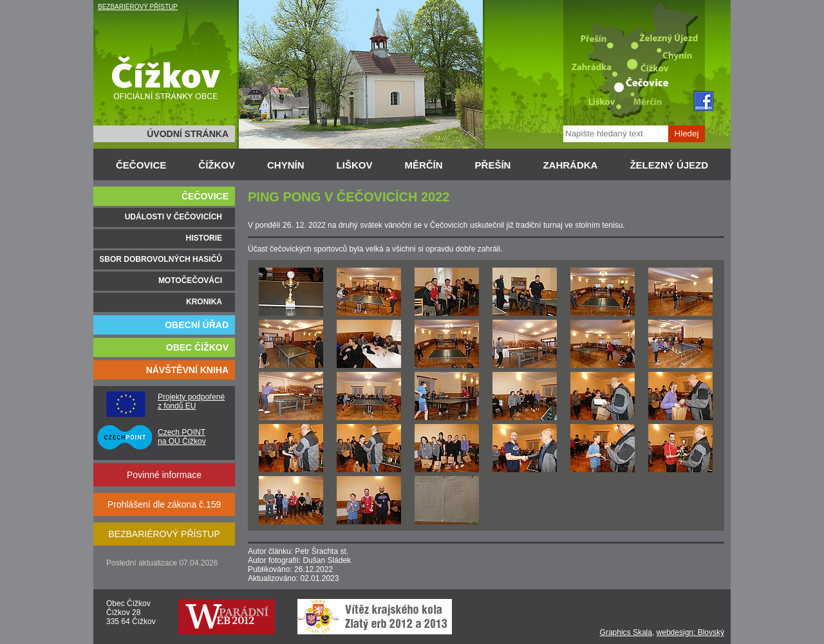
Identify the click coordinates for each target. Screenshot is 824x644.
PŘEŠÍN (493, 165)
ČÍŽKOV (217, 165)
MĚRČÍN (423, 165)
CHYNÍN (286, 165)
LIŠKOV (355, 165)
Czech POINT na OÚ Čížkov (182, 437)
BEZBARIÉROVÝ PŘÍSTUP (138, 7)
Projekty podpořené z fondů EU (191, 401)
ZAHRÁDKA (570, 165)
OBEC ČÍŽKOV (197, 347)
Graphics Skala (626, 632)
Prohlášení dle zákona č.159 (164, 504)
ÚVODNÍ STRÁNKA (188, 134)
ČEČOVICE (141, 165)
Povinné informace (164, 475)
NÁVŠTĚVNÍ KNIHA (187, 370)
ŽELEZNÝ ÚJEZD (669, 165)
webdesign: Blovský (690, 632)
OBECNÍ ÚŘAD (197, 325)
